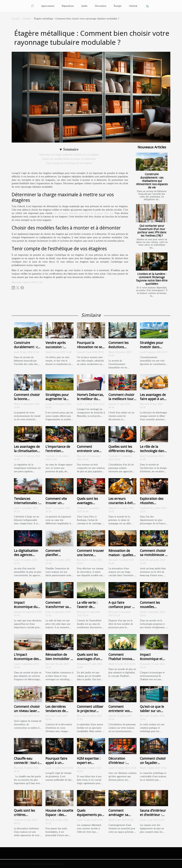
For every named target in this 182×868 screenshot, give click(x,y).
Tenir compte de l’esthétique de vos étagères (69, 163)
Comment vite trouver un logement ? (56, 503)
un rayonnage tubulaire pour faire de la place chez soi (83, 213)
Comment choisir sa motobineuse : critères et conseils (153, 557)
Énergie (118, 6)
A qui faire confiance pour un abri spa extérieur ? (122, 609)
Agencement (48, 6)
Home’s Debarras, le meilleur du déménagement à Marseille (90, 401)
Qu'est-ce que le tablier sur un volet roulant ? (152, 711)
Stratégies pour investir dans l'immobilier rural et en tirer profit (153, 349)
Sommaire (71, 149)
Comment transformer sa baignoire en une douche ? (58, 609)
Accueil (15, 19)
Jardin (84, 6)
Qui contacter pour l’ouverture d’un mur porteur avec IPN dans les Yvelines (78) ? (152, 231)
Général (133, 6)
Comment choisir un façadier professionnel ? (153, 763)
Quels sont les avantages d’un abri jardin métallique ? (88, 661)
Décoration (101, 6)
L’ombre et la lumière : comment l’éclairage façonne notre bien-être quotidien (152, 279)
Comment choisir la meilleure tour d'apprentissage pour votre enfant (122, 401)
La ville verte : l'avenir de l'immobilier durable (87, 609)
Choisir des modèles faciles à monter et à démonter (69, 159)
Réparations (68, 6)
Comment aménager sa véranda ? (118, 815)
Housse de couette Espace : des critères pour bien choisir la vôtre (59, 817)
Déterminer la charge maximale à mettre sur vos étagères (69, 155)
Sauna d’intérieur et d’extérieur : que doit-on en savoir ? (153, 817)
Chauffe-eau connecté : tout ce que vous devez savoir (27, 765)
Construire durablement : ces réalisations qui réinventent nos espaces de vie (152, 181)
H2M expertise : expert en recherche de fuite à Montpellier (91, 765)
